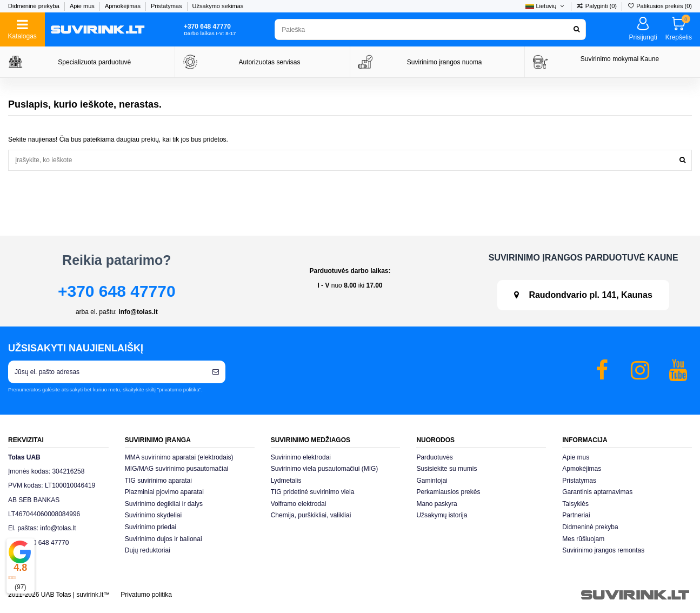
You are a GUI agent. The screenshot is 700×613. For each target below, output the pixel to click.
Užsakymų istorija (442, 515)
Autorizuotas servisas (269, 62)
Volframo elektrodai (299, 504)
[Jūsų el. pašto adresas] (107, 372)
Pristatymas (167, 6)
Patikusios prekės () (659, 6)
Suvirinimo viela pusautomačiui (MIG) (325, 469)
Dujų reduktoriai (148, 550)
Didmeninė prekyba (35, 6)
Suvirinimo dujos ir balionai (164, 539)
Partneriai (576, 515)
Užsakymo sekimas (218, 6)
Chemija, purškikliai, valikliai (311, 515)
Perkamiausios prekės (448, 492)
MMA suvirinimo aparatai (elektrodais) (179, 457)
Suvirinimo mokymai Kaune (620, 59)
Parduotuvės (434, 457)
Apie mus (83, 6)
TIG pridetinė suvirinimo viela (313, 492)
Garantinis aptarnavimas (597, 492)
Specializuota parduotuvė (94, 62)
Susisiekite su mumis (446, 469)
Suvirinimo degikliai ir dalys (164, 504)
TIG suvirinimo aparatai (158, 481)
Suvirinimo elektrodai (301, 457)
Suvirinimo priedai (151, 527)
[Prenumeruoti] (216, 372)
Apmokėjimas (124, 6)
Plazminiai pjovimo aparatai (164, 492)
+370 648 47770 (117, 291)
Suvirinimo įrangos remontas (603, 550)
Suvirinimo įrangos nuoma (445, 62)
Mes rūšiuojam (583, 539)
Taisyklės (575, 504)
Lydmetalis (286, 481)
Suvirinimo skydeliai (153, 515)
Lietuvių (545, 6)
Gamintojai (432, 481)
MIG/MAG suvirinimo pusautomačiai (176, 469)
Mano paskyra (436, 504)
